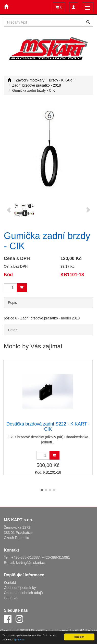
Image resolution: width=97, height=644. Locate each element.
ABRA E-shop (86, 630)
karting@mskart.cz (31, 563)
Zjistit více (19, 640)
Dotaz (13, 330)
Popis (12, 303)
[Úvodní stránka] (9, 80)
